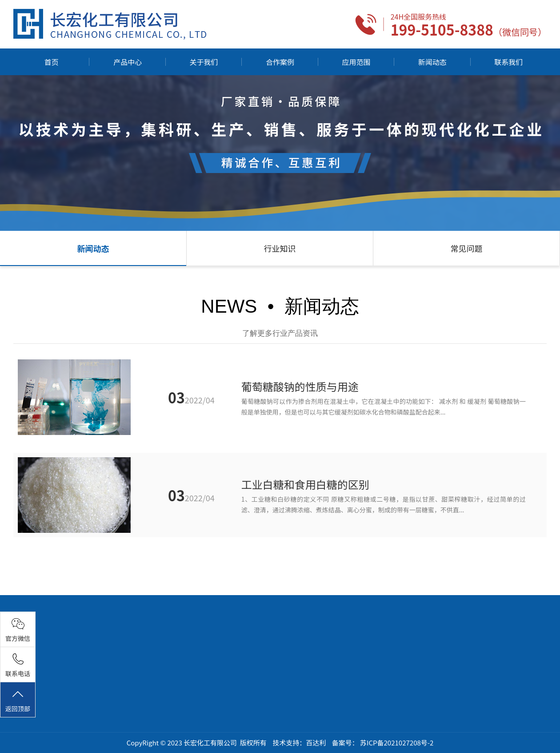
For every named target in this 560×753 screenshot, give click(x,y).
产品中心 (128, 62)
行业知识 (280, 248)
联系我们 (508, 62)
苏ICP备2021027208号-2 (397, 743)
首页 (52, 62)
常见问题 (467, 248)
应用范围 (356, 62)
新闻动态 (432, 62)
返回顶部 (18, 701)
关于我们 (204, 62)
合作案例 (280, 62)
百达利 (316, 743)
